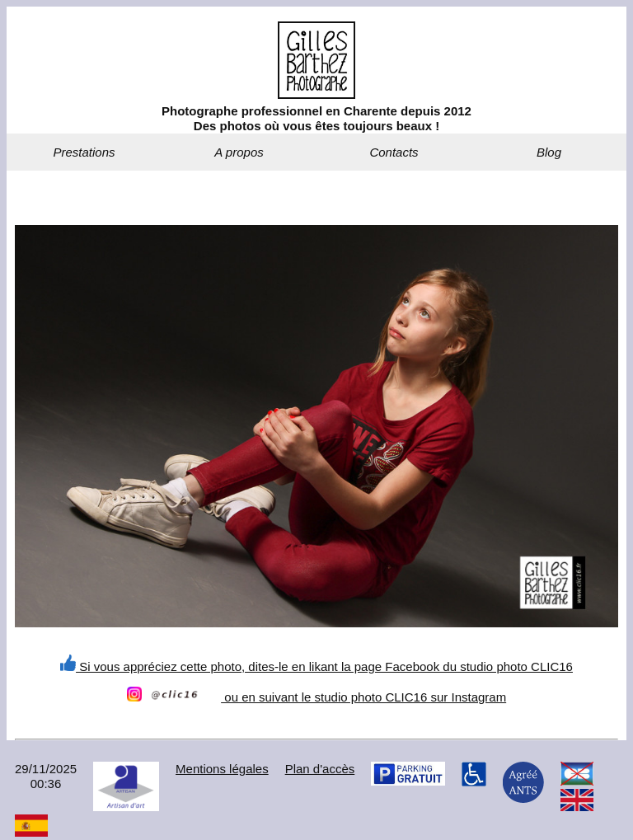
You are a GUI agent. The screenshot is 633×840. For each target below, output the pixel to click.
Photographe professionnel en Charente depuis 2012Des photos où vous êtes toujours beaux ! (316, 118)
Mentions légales (222, 769)
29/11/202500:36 (46, 776)
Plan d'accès (320, 769)
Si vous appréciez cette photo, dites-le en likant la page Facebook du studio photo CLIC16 (316, 666)
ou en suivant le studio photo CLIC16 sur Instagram (316, 697)
